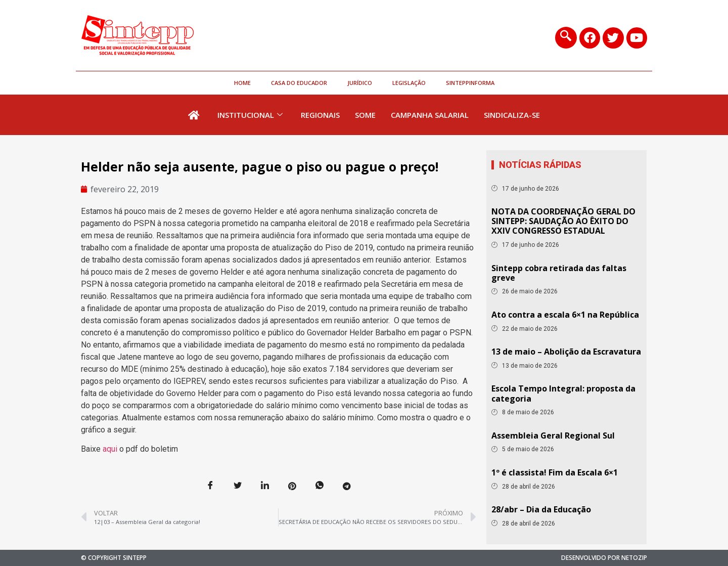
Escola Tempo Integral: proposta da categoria (563, 393)
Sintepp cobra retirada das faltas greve (559, 273)
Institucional (250, 115)
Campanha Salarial (430, 115)
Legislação (409, 83)
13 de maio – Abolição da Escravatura (566, 352)
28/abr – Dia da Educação (541, 509)
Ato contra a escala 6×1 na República (565, 315)
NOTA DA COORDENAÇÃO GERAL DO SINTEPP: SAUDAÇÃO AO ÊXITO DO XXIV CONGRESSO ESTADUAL (563, 221)
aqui (110, 449)
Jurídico (360, 83)
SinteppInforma (470, 83)
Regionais (320, 115)
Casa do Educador (299, 83)
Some (365, 115)
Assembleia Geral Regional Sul (553, 436)
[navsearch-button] (566, 38)
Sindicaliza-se (512, 115)
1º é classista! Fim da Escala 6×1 (555, 472)
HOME (242, 83)
